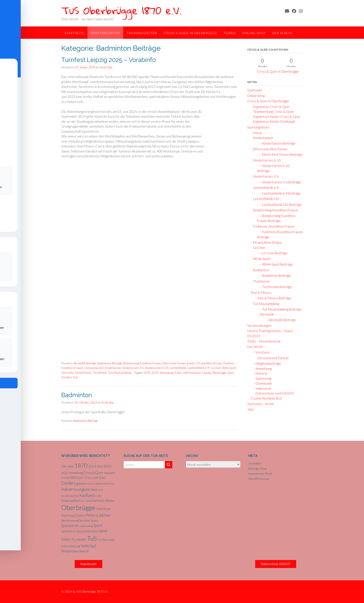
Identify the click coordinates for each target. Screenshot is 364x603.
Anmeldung (167, 373)
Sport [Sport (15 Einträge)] (98, 526)
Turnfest (66, 377)
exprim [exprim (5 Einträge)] (91, 484)
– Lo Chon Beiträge (272, 253)
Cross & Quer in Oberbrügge (190, 33)
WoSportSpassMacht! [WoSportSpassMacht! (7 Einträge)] (75, 551)
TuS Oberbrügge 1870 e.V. (121, 10)
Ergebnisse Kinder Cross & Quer (276, 117)
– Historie (259, 373)
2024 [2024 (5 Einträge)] (100, 466)
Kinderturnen (113, 368)
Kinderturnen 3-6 (133, 368)
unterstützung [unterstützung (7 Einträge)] (71, 546)
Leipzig (206, 373)
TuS (75, 377)
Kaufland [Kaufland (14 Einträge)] (87, 495)
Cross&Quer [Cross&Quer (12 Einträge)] (93, 472)
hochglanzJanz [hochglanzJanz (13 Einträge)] (86, 489)
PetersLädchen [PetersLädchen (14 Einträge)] (98, 515)
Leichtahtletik (178, 368)
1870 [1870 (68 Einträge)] (81, 465)
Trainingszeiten (142, 33)
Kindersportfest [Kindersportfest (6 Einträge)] (71, 501)
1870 (147, 373)
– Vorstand (260, 352)
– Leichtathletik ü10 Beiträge (279, 205)
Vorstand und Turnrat (273, 358)
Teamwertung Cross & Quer (272, 112)
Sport (231, 373)
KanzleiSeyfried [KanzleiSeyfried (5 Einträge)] (70, 496)
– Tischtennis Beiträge (275, 287)
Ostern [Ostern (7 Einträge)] (81, 516)
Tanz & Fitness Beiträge (274, 298)
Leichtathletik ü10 (265, 199)
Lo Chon (216, 368)
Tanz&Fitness (83, 373)
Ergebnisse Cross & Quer (270, 107)
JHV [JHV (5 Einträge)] (100, 490)
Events (191, 363)
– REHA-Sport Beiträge (275, 264)
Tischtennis (100, 373)
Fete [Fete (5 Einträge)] (112, 484)
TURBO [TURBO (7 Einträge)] (66, 540)
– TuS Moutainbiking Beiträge (279, 309)
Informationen (192, 373)
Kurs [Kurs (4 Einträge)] (83, 501)
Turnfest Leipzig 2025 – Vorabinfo (109, 60)
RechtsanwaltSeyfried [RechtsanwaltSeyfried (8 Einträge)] (76, 520)
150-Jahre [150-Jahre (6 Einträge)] (67, 466)
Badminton (77, 395)
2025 (155, 373)
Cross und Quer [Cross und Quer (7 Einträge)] (95, 478)
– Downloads (261, 383)
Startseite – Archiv (261, 404)
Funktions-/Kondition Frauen (273, 226)
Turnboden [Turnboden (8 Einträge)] (79, 539)
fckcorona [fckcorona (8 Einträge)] (102, 483)
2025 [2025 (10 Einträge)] (108, 466)
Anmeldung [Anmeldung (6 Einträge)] (76, 473)
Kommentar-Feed (260, 474)
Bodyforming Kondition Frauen (142, 363)
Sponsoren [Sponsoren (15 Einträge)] (70, 526)
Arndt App (106, 67)
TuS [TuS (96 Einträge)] (92, 538)
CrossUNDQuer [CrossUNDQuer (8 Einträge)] (72, 477)
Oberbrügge (219, 373)
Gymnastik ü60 (94, 368)
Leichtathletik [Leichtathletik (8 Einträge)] (95, 500)
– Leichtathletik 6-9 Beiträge (279, 193)
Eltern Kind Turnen (174, 363)
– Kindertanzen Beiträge (276, 143)
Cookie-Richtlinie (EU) (266, 398)
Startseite (74, 33)
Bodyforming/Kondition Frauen (274, 210)
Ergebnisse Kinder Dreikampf (273, 121)
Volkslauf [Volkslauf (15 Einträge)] (89, 546)
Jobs (251, 409)
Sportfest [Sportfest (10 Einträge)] (68, 531)
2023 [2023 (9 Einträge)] (92, 466)
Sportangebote (105, 33)
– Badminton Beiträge (274, 275)
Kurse (256, 133)
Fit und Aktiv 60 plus (209, 363)
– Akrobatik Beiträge (280, 320)
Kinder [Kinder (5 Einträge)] (98, 496)
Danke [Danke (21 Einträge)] (67, 483)
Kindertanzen (262, 138)
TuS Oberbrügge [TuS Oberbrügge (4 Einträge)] (106, 540)
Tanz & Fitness (261, 292)
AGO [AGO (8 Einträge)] (65, 473)
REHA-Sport (261, 259)
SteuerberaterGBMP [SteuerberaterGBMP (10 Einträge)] (92, 531)
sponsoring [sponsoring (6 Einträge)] (86, 526)
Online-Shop (254, 33)
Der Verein (282, 33)
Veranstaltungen (259, 326)
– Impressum (261, 388)
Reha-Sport (229, 368)
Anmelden (255, 463)
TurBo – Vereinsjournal (264, 341)
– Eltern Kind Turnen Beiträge (280, 154)
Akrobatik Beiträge (85, 363)
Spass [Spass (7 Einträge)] (94, 521)
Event (178, 373)
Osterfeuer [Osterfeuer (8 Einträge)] (104, 509)
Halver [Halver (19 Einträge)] (67, 489)
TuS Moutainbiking (120, 373)
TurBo (230, 33)
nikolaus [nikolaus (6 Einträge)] (110, 501)
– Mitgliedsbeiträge (266, 363)
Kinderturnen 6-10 (157, 368)
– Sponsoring (261, 378)
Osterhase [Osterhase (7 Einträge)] (68, 516)
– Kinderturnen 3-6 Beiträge (279, 182)
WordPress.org (259, 479)
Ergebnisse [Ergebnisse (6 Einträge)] (80, 484)
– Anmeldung (261, 368)
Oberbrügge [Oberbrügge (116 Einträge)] (78, 507)
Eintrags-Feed (257, 468)
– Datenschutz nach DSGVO (272, 393)
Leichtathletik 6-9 (198, 368)
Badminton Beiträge (110, 363)
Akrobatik (266, 314)
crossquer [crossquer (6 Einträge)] (110, 473)
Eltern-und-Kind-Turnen (269, 149)
